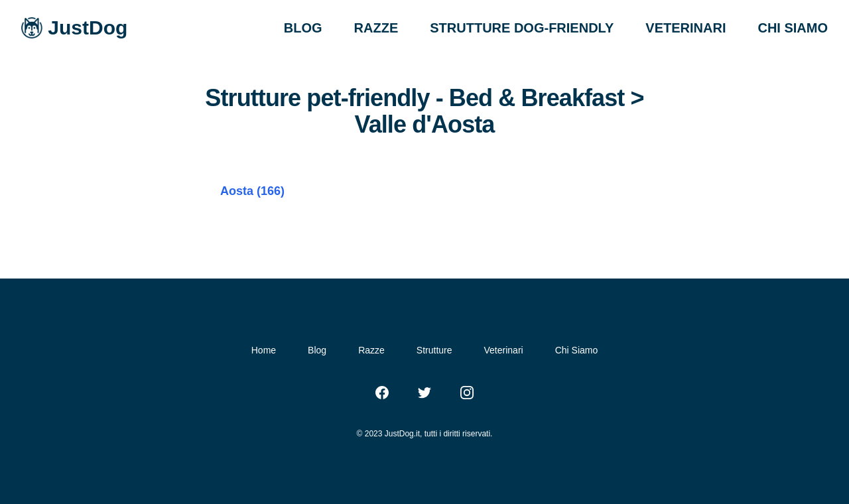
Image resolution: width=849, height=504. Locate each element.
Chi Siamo (577, 350)
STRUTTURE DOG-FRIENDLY (522, 28)
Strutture (434, 350)
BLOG (303, 28)
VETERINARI (686, 28)
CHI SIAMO (793, 28)
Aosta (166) (252, 191)
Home (264, 350)
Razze (371, 350)
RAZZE (376, 28)
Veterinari (504, 350)
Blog (317, 350)
